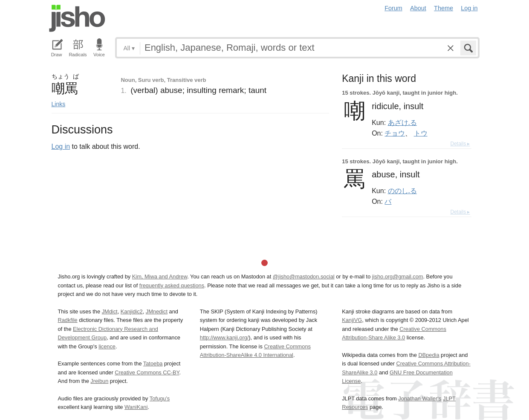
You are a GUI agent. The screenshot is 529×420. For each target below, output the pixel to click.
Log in (469, 8)
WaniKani (136, 407)
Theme (444, 8)
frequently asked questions (172, 285)
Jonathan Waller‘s (420, 398)
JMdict (110, 311)
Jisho (77, 18)
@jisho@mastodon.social (304, 277)
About (418, 8)
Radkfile (68, 320)
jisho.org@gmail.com (398, 277)
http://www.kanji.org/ (224, 337)
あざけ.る (402, 122)
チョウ (395, 133)
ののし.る (402, 191)
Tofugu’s (160, 398)
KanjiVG (352, 320)
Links (59, 104)
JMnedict (157, 311)
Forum (393, 8)
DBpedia (429, 355)
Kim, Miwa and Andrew (160, 277)
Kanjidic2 (132, 311)
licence (107, 346)
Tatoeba (153, 364)
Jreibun (99, 381)
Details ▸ (460, 144)
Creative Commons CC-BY (147, 372)
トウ (421, 133)
